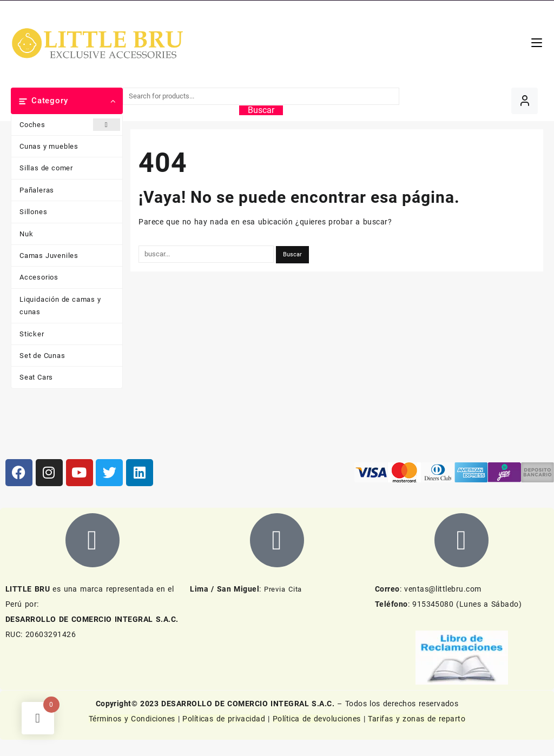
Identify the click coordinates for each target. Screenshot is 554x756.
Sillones (33, 212)
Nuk (26, 234)
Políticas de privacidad (224, 719)
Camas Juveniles (49, 256)
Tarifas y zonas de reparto (417, 719)
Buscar (261, 110)
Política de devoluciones (317, 719)
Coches (70, 125)
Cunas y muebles (49, 146)
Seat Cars (36, 377)
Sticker (32, 334)
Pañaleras (37, 190)
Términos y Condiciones (133, 719)
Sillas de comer (46, 168)
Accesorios (39, 277)
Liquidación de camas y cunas (60, 306)
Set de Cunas (42, 356)
